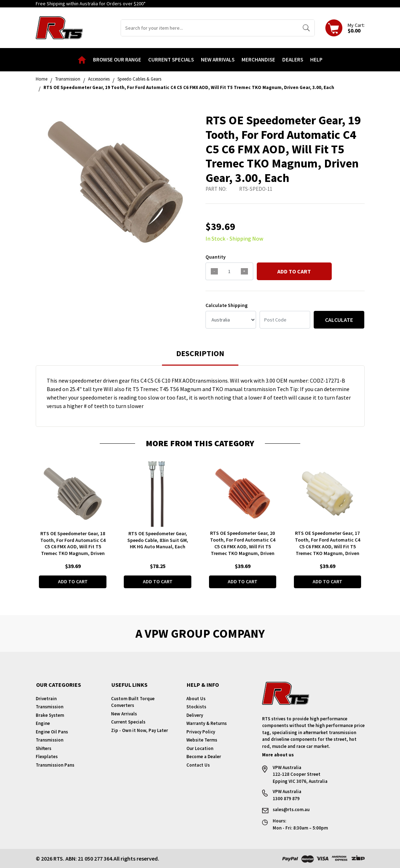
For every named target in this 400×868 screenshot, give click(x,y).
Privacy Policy (201, 732)
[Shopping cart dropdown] (345, 28)
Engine (43, 723)
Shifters (44, 748)
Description (200, 353)
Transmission (50, 707)
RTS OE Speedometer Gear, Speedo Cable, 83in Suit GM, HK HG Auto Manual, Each (158, 540)
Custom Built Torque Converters (133, 702)
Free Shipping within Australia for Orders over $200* (91, 4)
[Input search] (210, 28)
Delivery (195, 715)
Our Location (200, 748)
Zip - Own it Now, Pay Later (140, 730)
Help (316, 60)
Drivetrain (46, 699)
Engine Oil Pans (52, 732)
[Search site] (306, 28)
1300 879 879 (286, 799)
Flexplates (47, 757)
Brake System (50, 715)
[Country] (231, 320)
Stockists (196, 707)
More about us (278, 755)
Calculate (339, 320)
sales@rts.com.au (291, 810)
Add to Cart (294, 271)
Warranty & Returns (207, 723)
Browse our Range (117, 60)
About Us (196, 699)
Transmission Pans (55, 765)
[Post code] (285, 320)
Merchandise (258, 60)
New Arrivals (218, 60)
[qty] (229, 271)
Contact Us (198, 765)
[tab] (200, 357)
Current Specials (171, 60)
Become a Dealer (204, 757)
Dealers (293, 60)
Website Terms (202, 740)
